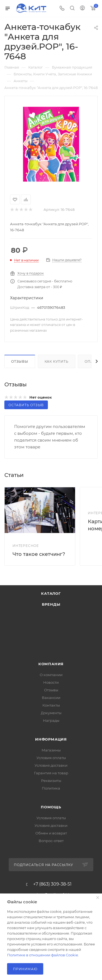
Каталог (51, 593)
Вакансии (51, 698)
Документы (51, 713)
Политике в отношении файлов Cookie (43, 955)
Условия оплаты (51, 758)
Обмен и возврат (51, 833)
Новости (51, 682)
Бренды (51, 604)
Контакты (51, 705)
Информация (51, 739)
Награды (51, 720)
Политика (51, 788)
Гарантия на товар (51, 773)
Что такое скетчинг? (39, 554)
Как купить (57, 361)
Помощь (51, 807)
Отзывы (20, 361)
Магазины (51, 750)
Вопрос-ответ (51, 841)
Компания (51, 664)
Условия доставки (51, 765)
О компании (51, 675)
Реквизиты (51, 781)
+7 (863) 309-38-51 (52, 884)
